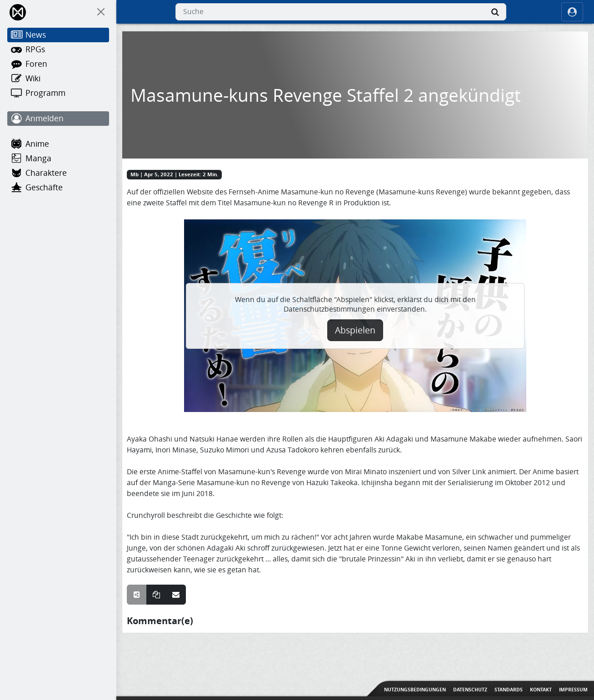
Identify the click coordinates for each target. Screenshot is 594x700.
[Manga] (58, 159)
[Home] (18, 12)
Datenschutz (470, 690)
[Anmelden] (58, 119)
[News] (58, 35)
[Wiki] (58, 79)
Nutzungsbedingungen (415, 690)
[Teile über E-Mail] (176, 595)
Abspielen (355, 330)
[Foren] (58, 64)
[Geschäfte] (58, 188)
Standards (509, 690)
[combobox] (341, 12)
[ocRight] (572, 12)
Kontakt (541, 690)
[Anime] (58, 144)
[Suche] (495, 12)
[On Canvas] (101, 12)
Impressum (573, 690)
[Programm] (58, 93)
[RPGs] (58, 50)
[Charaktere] (58, 173)
